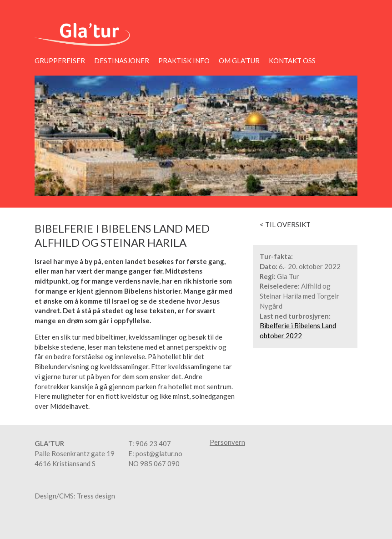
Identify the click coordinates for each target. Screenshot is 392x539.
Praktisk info (184, 61)
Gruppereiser (60, 61)
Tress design (96, 496)
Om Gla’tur (239, 61)
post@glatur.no (159, 453)
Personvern (227, 442)
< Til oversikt (285, 224)
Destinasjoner (122, 61)
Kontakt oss (292, 61)
